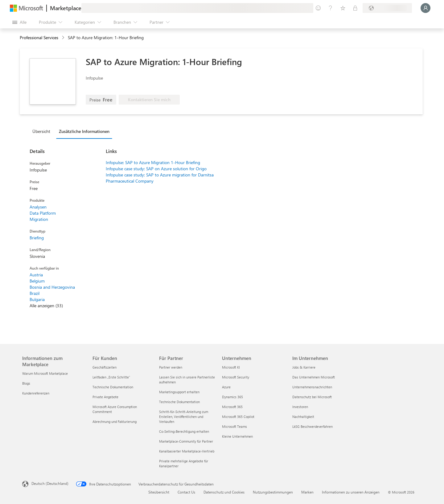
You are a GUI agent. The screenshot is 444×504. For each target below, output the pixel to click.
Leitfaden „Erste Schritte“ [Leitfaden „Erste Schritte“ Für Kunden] (111, 377)
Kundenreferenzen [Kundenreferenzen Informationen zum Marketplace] (36, 393)
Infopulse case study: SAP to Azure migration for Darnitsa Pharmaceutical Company (160, 178)
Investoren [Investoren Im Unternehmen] (300, 407)
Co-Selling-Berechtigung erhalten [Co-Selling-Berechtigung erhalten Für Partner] (184, 431)
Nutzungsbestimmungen (273, 492)
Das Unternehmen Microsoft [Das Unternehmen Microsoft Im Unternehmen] (314, 377)
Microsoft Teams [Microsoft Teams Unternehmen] (234, 426)
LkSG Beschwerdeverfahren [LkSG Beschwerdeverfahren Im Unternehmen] (312, 426)
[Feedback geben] (318, 8)
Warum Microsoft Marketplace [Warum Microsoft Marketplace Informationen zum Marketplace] (45, 373)
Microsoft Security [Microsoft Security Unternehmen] (236, 377)
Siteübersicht (159, 492)
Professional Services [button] (39, 37)
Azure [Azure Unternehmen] (226, 387)
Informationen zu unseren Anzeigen (351, 492)
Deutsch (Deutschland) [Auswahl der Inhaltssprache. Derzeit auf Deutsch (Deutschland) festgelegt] (50, 483)
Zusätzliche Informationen (84, 131)
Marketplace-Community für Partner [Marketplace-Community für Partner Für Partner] (186, 441)
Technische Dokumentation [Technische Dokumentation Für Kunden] (113, 387)
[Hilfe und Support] (331, 8)
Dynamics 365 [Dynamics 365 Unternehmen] (232, 397)
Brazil (35, 293)
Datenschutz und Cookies (224, 492)
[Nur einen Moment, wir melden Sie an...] (425, 8)
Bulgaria (37, 299)
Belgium (37, 281)
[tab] (43, 131)
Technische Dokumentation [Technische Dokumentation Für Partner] (179, 402)
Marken (307, 492)
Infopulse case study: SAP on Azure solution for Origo (156, 169)
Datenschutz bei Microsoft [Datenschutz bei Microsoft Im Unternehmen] (312, 397)
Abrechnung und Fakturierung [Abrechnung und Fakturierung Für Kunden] (115, 421)
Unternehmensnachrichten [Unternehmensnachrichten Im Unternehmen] (312, 387)
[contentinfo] (64, 38)
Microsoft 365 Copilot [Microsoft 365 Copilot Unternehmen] (238, 417)
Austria (36, 275)
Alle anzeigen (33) (46, 306)
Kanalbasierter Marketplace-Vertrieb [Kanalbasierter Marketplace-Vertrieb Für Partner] (187, 451)
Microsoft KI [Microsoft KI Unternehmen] (231, 367)
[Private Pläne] (355, 8)
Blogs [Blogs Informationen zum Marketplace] (26, 383)
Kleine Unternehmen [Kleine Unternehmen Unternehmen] (237, 436)
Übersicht (41, 131)
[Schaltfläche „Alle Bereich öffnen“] (19, 22)
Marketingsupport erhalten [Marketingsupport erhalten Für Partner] (179, 392)
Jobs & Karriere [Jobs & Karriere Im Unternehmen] (304, 367)
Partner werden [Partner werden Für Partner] (171, 367)
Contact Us (186, 492)
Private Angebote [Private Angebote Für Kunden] (105, 397)
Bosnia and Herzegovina (52, 287)
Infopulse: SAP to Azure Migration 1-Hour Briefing (153, 162)
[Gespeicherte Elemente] (343, 8)
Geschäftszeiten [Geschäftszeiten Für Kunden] (105, 367)
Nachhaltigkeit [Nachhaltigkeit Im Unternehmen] (303, 417)
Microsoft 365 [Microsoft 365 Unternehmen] (232, 407)
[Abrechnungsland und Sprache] (387, 8)
